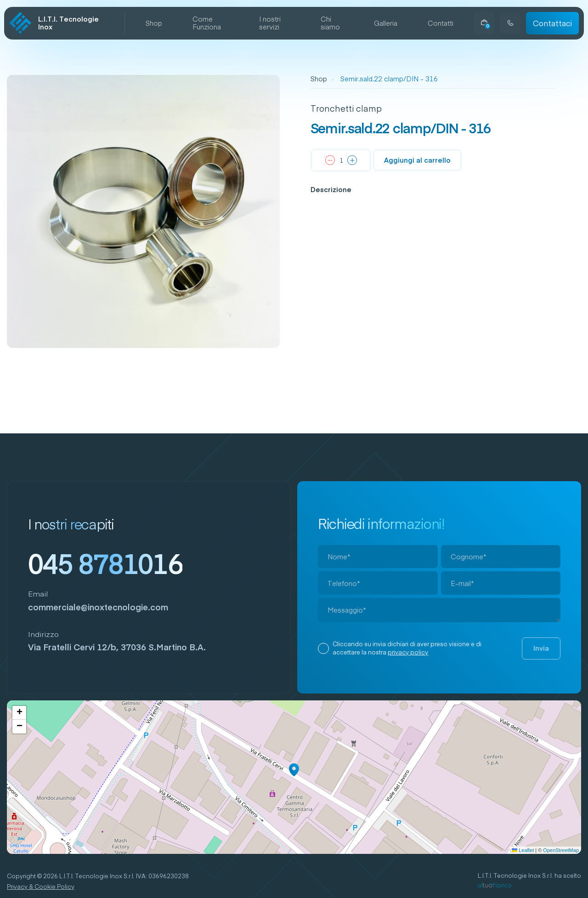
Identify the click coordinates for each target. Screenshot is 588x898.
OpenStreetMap (561, 850)
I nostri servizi (270, 23)
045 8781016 (105, 563)
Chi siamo (330, 23)
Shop (154, 23)
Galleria (386, 23)
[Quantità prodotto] (341, 161)
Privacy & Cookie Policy (41, 887)
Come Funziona (207, 23)
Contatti (441, 23)
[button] (294, 770)
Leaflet (523, 850)
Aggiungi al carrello (417, 160)
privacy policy (408, 652)
